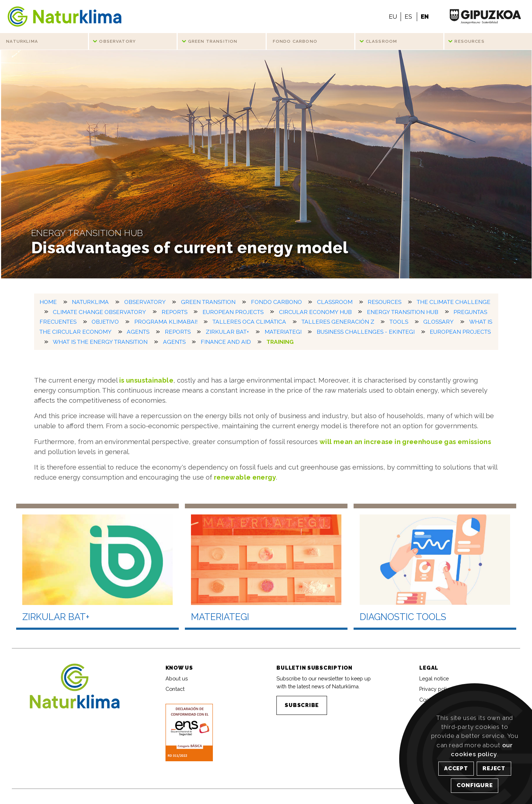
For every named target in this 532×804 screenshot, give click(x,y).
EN (425, 17)
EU (393, 17)
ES (408, 17)
